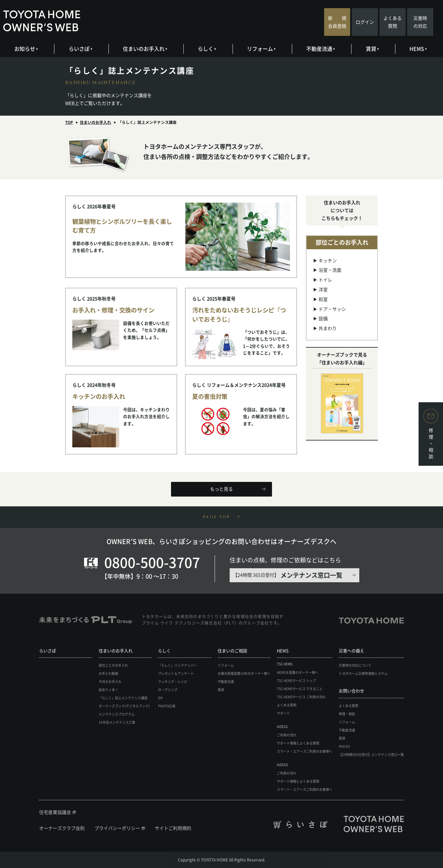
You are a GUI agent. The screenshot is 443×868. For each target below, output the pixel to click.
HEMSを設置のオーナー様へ (298, 672)
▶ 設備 (320, 318)
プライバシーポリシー (117, 828)
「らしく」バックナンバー (178, 665)
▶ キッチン (325, 260)
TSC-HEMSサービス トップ (296, 680)
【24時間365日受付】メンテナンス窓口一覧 (371, 754)
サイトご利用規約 (173, 828)
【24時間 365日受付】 (288, 575)
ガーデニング (168, 690)
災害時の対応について (355, 665)
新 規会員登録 (337, 22)
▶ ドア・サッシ (329, 309)
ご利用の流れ (287, 735)
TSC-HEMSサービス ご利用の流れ (301, 697)
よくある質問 (393, 22)
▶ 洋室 (320, 289)
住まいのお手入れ (145, 49)
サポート (283, 713)
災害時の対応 (420, 22)
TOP (69, 122)
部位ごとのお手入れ (113, 665)
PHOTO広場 (167, 706)
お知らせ (26, 49)
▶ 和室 (320, 299)
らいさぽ (80, 49)
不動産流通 (320, 49)
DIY (160, 698)
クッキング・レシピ (173, 681)
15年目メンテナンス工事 (117, 722)
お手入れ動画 (108, 673)
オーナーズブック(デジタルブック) (124, 706)
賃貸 (372, 49)
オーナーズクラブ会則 (62, 828)
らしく (207, 49)
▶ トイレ (323, 280)
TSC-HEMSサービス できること (300, 689)
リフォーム (261, 49)
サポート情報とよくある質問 (298, 743)
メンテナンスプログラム (117, 714)
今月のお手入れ (110, 681)
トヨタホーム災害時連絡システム (363, 673)
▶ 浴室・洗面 (327, 270)
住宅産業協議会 (55, 812)
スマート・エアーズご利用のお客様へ (305, 751)
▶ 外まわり (325, 328)
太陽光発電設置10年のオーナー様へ (244, 673)
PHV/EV (344, 746)
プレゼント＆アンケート (176, 673)
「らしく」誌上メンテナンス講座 (123, 698)
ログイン (365, 22)
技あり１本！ (108, 690)
